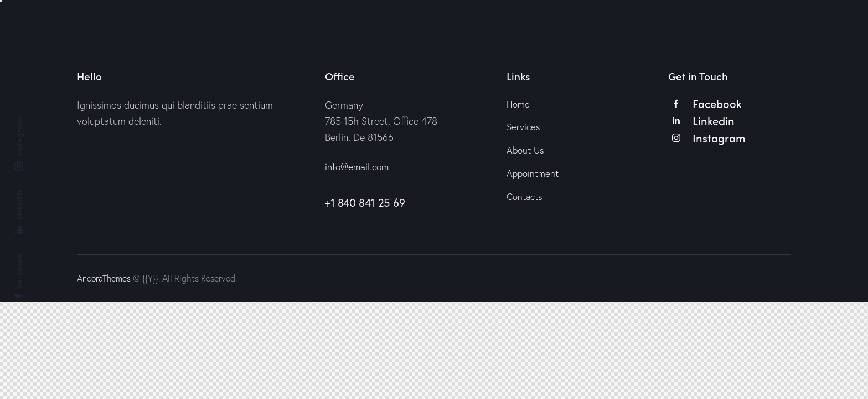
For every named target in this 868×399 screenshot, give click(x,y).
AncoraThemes (104, 278)
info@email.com (358, 167)
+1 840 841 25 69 (365, 203)
